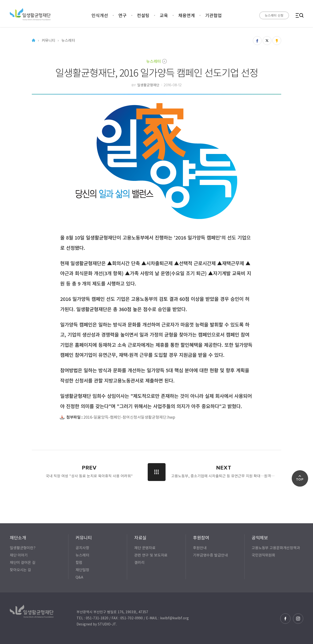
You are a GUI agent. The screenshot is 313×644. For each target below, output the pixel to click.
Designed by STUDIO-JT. (97, 624)
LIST (157, 472)
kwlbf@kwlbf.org (174, 618)
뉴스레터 (154, 61)
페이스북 (285, 619)
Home (34, 40)
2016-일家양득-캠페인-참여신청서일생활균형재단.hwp (129, 417)
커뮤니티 (48, 40)
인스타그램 (298, 619)
